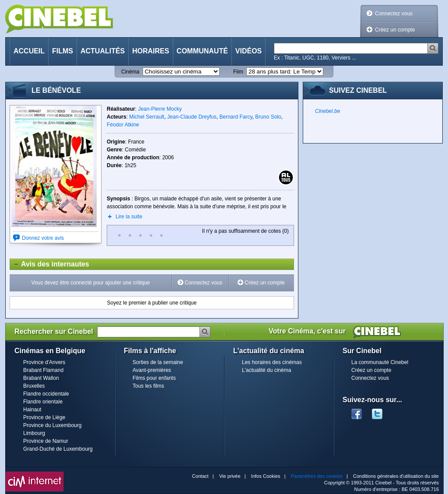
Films (63, 51)
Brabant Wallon (41, 378)
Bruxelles (34, 386)
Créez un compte (395, 30)
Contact (200, 476)
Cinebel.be (327, 111)
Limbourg (34, 433)
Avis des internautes (50, 264)
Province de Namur (46, 441)
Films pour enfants (154, 378)
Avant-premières (152, 370)
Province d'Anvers (44, 362)
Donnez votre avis (43, 238)
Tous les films (148, 386)
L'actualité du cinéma (266, 370)
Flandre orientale (43, 402)
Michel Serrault (147, 117)
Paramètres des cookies (317, 476)
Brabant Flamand (43, 370)
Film (238, 72)
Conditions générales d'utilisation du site (396, 476)
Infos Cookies (266, 476)
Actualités (103, 51)
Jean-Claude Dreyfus (192, 117)
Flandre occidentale (46, 394)
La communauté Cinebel (380, 362)
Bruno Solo (268, 117)
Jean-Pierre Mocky (160, 109)
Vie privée (230, 476)
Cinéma (130, 72)
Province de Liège (44, 417)
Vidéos (248, 51)
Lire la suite (129, 217)
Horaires (150, 51)
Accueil (29, 51)
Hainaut (32, 410)
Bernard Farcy (236, 117)
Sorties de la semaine (158, 362)
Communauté (202, 51)
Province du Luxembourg (52, 425)
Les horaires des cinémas (272, 362)
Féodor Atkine (123, 125)
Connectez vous (394, 14)
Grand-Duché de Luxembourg (58, 449)
